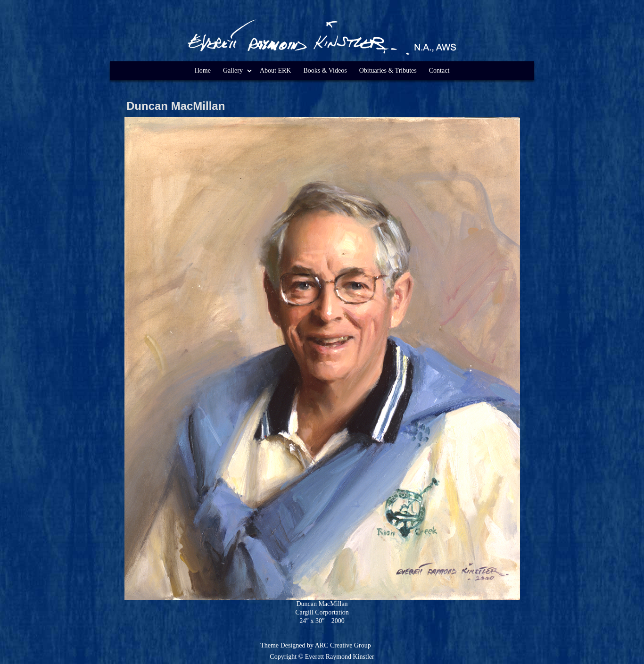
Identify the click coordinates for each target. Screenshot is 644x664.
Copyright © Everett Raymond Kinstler (322, 657)
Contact (439, 71)
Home (203, 71)
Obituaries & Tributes (388, 71)
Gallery (233, 71)
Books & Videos (325, 71)
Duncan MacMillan (176, 106)
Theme (269, 645)
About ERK (276, 71)
